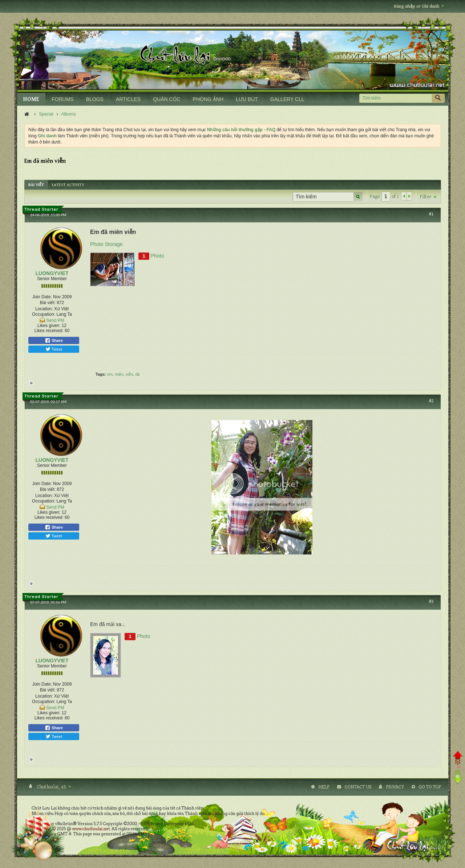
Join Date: (42, 297)
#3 (431, 601)
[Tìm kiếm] (395, 98)
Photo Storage (106, 244)
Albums (68, 114)
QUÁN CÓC (167, 99)
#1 (431, 214)
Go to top (430, 787)
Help (324, 787)
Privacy (395, 787)
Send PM (55, 320)
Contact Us (358, 787)
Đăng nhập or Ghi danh (419, 6)
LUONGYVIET (52, 273)
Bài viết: (48, 303)
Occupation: (44, 314)
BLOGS (95, 99)
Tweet (54, 349)
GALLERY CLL (287, 99)
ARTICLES (128, 99)
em (110, 374)
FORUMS (63, 99)
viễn (129, 374)
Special (46, 114)
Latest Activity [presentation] (68, 185)
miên (119, 374)
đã (137, 374)
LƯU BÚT (247, 99)
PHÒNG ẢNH (208, 99)
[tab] (36, 185)
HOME (31, 99)
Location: (44, 309)
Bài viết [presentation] (36, 185)
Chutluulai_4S (53, 787)
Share (54, 340)
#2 (431, 401)
